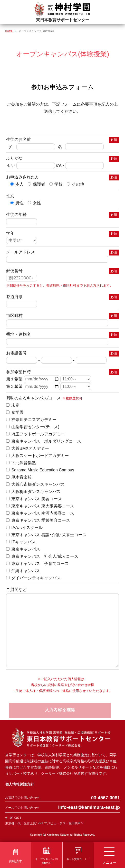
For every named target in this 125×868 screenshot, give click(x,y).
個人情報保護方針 (20, 784)
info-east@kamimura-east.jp (89, 807)
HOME (9, 31)
